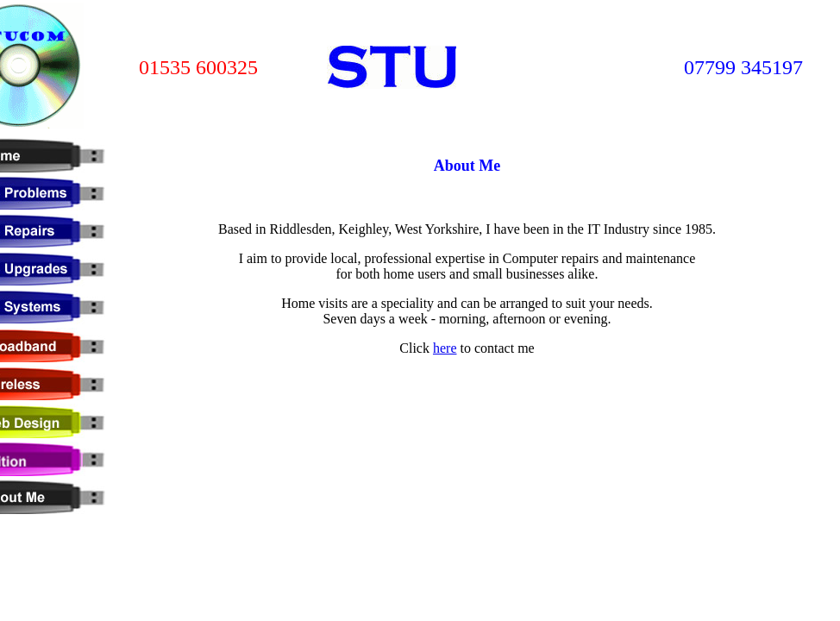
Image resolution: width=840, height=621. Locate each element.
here (445, 348)
